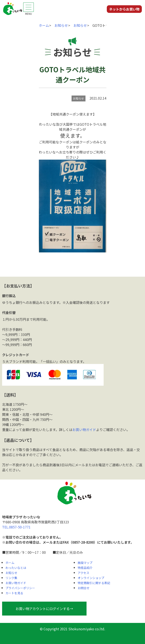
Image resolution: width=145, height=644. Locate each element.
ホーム (10, 563)
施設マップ (85, 563)
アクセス (83, 573)
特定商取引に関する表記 (94, 583)
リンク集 (11, 578)
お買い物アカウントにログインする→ (44, 609)
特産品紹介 (85, 568)
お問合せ (84, 588)
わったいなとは (16, 568)
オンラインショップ (91, 578)
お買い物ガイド (84, 430)
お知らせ (11, 573)
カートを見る (14, 593)
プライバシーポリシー (20, 588)
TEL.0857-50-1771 (16, 527)
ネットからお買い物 (124, 9)
